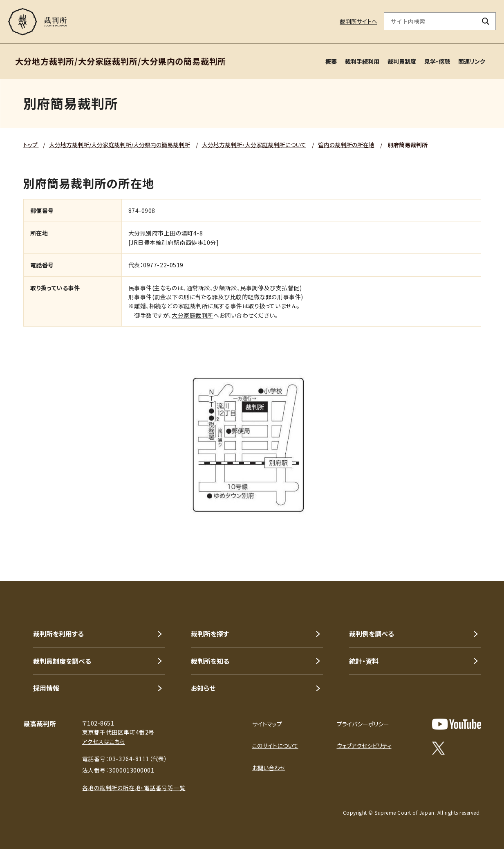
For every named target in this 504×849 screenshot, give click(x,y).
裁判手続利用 (362, 61)
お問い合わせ (269, 768)
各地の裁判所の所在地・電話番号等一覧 (134, 788)
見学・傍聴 (437, 61)
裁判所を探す (210, 634)
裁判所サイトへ (358, 21)
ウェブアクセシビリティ (364, 746)
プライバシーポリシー (363, 724)
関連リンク (472, 61)
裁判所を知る (210, 661)
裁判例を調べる (372, 634)
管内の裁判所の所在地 (346, 145)
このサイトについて (275, 746)
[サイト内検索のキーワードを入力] (430, 21)
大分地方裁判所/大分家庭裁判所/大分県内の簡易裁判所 (120, 145)
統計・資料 (364, 661)
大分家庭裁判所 (193, 315)
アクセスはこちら (104, 741)
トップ (31, 145)
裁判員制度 (402, 61)
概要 (331, 61)
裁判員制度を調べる (62, 661)
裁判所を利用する (58, 634)
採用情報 (46, 688)
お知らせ (203, 688)
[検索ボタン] (486, 21)
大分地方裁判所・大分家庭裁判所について (254, 145)
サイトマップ (267, 724)
